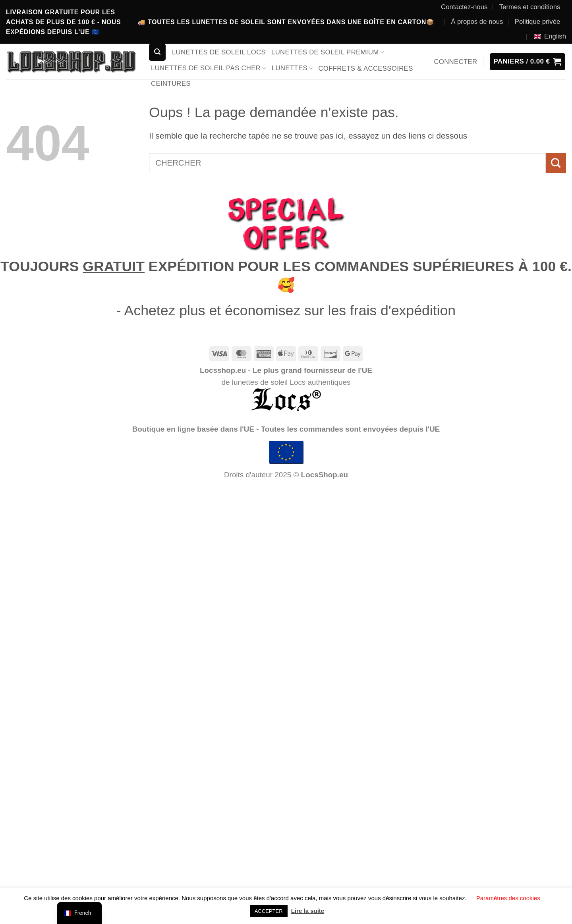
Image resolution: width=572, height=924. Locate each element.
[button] (157, 52)
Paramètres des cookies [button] (508, 898)
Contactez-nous (464, 7)
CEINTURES (171, 84)
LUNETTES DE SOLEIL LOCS (219, 52)
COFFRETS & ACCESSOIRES (365, 68)
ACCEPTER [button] (269, 911)
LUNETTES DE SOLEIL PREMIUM (328, 52)
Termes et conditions (530, 7)
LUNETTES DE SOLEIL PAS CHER (209, 68)
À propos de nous (477, 22)
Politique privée (538, 22)
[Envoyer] (556, 163)
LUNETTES (292, 68)
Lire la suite (308, 911)
